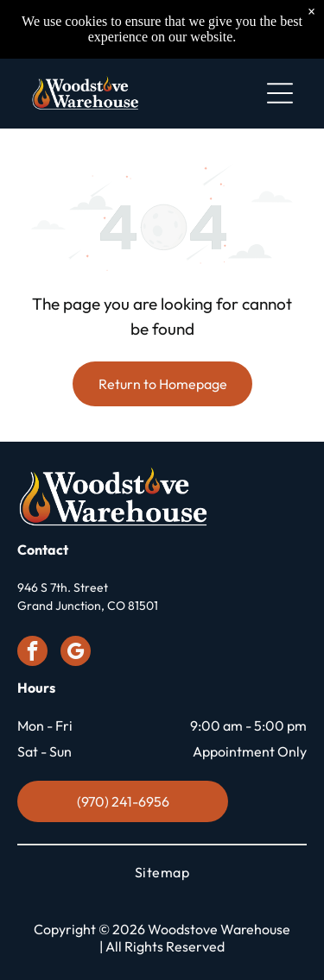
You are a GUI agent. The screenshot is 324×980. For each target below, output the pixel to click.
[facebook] (32, 653)
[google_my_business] (76, 653)
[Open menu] (280, 93)
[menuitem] (162, 872)
